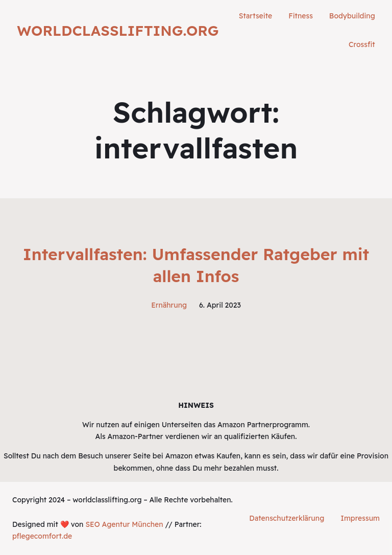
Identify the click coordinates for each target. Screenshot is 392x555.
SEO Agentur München (124, 524)
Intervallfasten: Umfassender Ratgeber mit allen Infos (196, 265)
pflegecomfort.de (42, 536)
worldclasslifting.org (118, 30)
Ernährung (169, 305)
